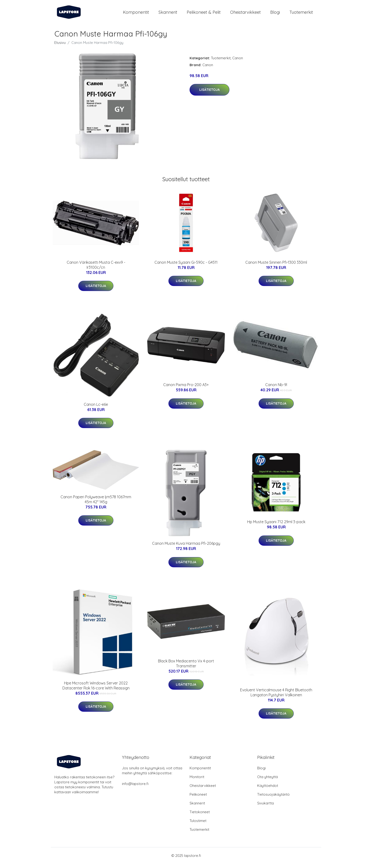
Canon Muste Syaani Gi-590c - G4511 (186, 266)
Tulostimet (198, 825)
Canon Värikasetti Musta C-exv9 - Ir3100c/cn (96, 269)
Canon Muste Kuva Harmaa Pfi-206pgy (186, 548)
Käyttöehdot (268, 790)
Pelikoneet (198, 799)
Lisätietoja (209, 94)
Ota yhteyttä (267, 781)
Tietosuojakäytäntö (273, 799)
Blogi (275, 14)
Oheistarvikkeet (245, 14)
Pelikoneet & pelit (204, 14)
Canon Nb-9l (276, 389)
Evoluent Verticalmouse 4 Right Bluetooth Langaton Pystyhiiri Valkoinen (276, 696)
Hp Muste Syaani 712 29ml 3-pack (276, 526)
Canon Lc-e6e (96, 408)
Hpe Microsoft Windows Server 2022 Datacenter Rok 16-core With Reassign (96, 690)
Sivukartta (265, 807)
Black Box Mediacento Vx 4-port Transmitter (186, 667)
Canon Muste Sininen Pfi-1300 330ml (276, 266)
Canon (238, 62)
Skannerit (168, 14)
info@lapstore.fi (135, 788)
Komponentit (136, 14)
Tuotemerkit (301, 14)
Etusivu (60, 47)
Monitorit (197, 781)
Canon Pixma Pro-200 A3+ (186, 389)
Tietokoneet (200, 816)
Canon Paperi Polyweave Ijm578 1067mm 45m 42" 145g (96, 503)
